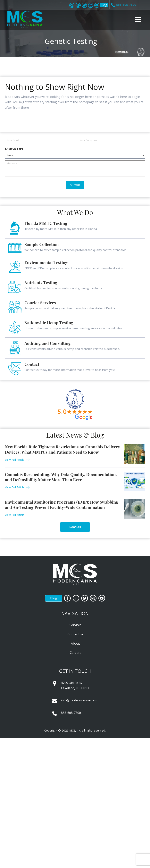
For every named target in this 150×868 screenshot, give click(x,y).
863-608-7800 (71, 713)
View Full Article (15, 460)
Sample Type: (15, 149)
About (75, 643)
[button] (138, 20)
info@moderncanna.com (79, 700)
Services (75, 625)
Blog (104, 5)
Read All (75, 527)
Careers (75, 653)
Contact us (75, 634)
